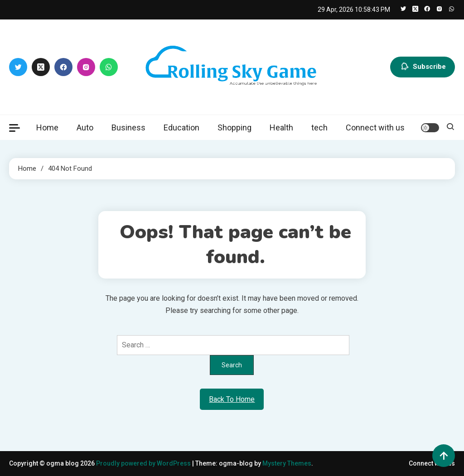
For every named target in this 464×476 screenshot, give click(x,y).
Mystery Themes (287, 463)
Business (128, 127)
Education (181, 127)
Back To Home (232, 399)
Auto (85, 127)
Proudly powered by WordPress (144, 463)
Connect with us (375, 127)
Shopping (234, 127)
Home (47, 127)
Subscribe (423, 67)
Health (281, 127)
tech (319, 127)
